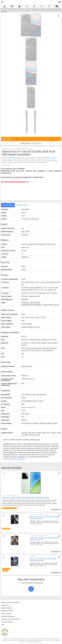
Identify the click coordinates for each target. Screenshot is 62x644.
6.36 (36, 500)
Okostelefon (12, 157)
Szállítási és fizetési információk (10, 619)
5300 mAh (20, 162)
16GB (19, 159)
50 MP (50, 159)
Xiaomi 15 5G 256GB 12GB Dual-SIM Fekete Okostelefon (43, 560)
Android (9, 159)
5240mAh (20, 505)
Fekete (34, 162)
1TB (31, 523)
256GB (31, 565)
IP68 (45, 162)
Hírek (3, 625)
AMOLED (48, 157)
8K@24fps (10, 161)
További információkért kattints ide (14, 459)
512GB (32, 159)
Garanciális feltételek (7, 622)
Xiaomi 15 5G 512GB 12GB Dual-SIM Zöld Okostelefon (26, 498)
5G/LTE (39, 161)
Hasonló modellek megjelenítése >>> (15, 182)
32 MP (29, 161)
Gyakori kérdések (6, 614)
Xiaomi (22, 157)
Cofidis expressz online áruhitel (10, 602)
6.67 (36, 157)
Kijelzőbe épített (55, 523)
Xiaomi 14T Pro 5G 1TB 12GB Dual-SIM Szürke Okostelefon (44, 539)
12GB (19, 502)
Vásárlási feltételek (7, 608)
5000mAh (33, 524)
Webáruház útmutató (7, 611)
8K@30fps (10, 504)
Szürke (38, 545)
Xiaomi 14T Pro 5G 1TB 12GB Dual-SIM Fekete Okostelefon (44, 518)
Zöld (33, 505)
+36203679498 (36, 143)
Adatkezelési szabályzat (8, 616)
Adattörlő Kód (5, 605)
